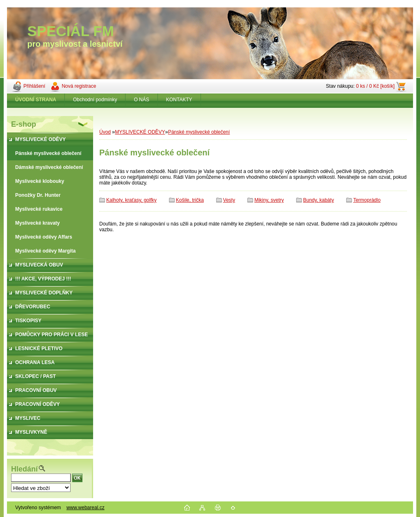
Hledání (24, 469)
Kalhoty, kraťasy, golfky (131, 200)
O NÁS (141, 100)
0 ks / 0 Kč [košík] (375, 86)
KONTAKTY (179, 100)
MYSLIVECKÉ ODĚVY (140, 132)
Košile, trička (190, 200)
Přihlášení (34, 86)
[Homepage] (36, 100)
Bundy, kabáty (318, 200)
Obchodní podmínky (95, 100)
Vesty (229, 200)
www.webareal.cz (86, 508)
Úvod (105, 132)
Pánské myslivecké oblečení (199, 132)
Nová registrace (79, 86)
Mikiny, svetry (269, 200)
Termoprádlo (367, 200)
